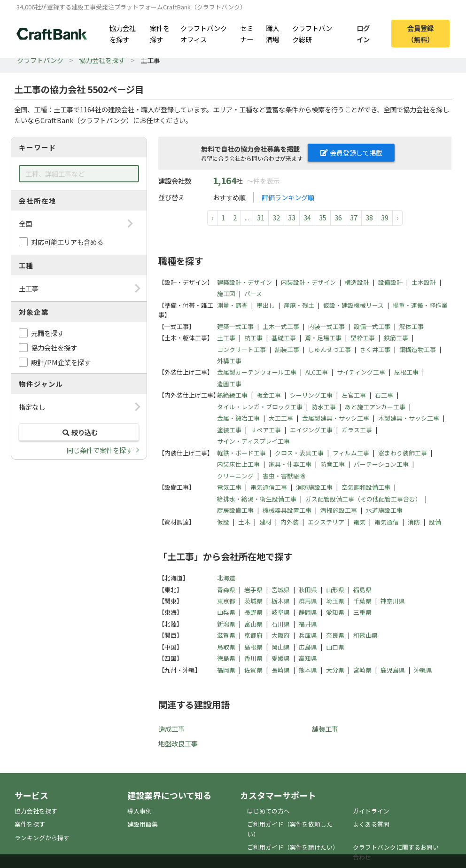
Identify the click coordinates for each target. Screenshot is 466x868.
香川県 (253, 658)
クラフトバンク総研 (312, 33)
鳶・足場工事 (323, 338)
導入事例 (140, 811)
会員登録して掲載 (351, 153)
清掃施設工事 (339, 510)
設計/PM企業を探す (61, 362)
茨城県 (253, 601)
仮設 (223, 522)
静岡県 (308, 612)
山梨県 (226, 612)
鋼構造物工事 (418, 349)
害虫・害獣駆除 (284, 476)
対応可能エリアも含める (67, 242)
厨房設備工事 (235, 510)
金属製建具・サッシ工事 (336, 418)
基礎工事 (284, 338)
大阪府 (281, 635)
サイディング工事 (361, 372)
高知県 (308, 658)
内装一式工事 (326, 326)
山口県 (335, 647)
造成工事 (171, 729)
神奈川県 (393, 601)
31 (261, 217)
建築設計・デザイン (245, 282)
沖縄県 (423, 670)
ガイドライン (371, 811)
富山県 (253, 624)
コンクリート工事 (241, 349)
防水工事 (324, 407)
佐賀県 (253, 670)
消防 (414, 522)
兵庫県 (308, 635)
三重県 (362, 612)
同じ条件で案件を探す (100, 450)
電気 (359, 522)
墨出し (266, 305)
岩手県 (253, 590)
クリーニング (235, 476)
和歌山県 (365, 635)
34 (307, 217)
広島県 (308, 647)
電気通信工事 (269, 487)
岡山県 (281, 647)
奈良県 (335, 635)
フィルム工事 (351, 453)
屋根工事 (406, 372)
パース (253, 293)
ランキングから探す (42, 838)
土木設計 (424, 282)
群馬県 (308, 601)
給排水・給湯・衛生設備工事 (257, 499)
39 (385, 217)
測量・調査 (232, 305)
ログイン (363, 33)
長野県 (253, 612)
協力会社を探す (123, 33)
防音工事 (333, 464)
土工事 (226, 338)
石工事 (384, 395)
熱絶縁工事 (232, 395)
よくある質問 (371, 824)
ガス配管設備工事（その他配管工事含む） (363, 499)
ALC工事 (317, 372)
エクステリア (326, 522)
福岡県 (226, 670)
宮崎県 (362, 670)
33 (292, 217)
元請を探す (47, 333)
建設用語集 (143, 824)
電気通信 (387, 522)
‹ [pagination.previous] (212, 217)
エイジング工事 (311, 430)
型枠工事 (363, 338)
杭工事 (253, 338)
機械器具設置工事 (287, 510)
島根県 (253, 647)
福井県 (308, 624)
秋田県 (308, 590)
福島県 (362, 590)
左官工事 (354, 395)
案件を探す (160, 33)
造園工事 (229, 384)
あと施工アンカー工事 (375, 407)
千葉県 (362, 601)
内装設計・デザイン (308, 282)
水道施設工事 (384, 510)
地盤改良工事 (178, 743)
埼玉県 (335, 601)
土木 (244, 522)
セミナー (247, 33)
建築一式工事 (235, 326)
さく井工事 (375, 349)
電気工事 (229, 487)
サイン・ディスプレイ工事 (253, 441)
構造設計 (357, 282)
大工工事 (281, 418)
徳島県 (226, 658)
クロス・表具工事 (299, 453)
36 (338, 217)
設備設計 (390, 282)
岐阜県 (281, 612)
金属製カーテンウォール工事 (257, 372)
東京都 (226, 601)
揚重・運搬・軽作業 (420, 305)
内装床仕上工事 (238, 464)
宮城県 (281, 590)
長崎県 (281, 670)
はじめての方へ (268, 811)
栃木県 (281, 601)
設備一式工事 (372, 326)
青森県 (226, 590)
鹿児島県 (393, 670)
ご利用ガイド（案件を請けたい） (293, 847)
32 (276, 217)
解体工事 (412, 326)
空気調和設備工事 (366, 487)
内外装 (290, 522)
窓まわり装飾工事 (403, 453)
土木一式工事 (281, 326)
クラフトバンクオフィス (204, 33)
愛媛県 (281, 658)
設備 (435, 522)
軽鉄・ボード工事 (241, 453)
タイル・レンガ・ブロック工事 (260, 407)
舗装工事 (287, 349)
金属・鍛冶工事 (238, 418)
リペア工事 (266, 430)
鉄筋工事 (396, 338)
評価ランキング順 (288, 197)
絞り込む (79, 432)
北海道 (226, 578)
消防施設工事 (314, 487)
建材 (265, 522)
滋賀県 (226, 635)
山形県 (335, 590)
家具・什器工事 (290, 464)
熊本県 (308, 670)
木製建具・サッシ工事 (409, 418)
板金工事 (269, 395)
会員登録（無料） (420, 33)
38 (369, 217)
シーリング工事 (311, 395)
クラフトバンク (40, 60)
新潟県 (226, 624)
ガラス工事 (357, 430)
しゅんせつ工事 (330, 349)
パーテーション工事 (381, 464)
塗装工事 (229, 430)
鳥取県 (226, 647)
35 (323, 217)
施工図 (226, 293)
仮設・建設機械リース (353, 305)
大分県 (335, 670)
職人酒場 (272, 33)
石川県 (281, 624)
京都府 (253, 635)
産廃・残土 (299, 305)
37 (354, 217)
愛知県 (335, 612)
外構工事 (229, 361)
